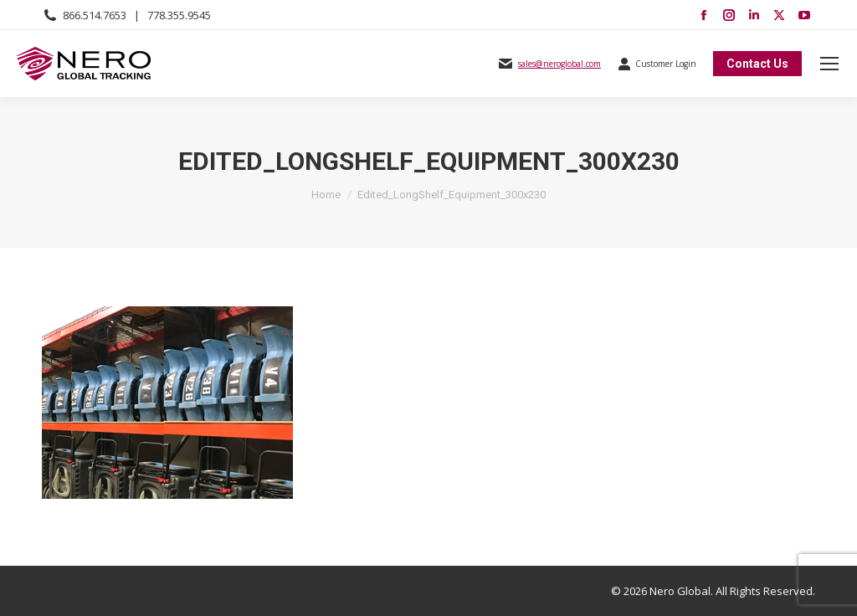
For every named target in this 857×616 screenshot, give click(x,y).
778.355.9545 (179, 15)
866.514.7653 (95, 15)
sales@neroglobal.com (559, 64)
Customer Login (657, 64)
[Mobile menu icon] (829, 64)
